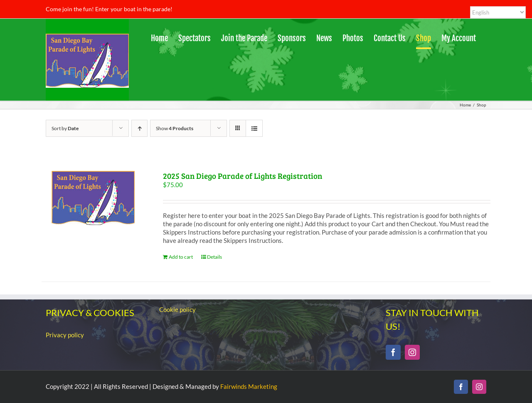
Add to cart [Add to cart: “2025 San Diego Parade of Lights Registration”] (181, 257)
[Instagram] (412, 352)
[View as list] (254, 128)
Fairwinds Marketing (249, 386)
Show (175, 128)
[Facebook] (393, 352)
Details (214, 257)
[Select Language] (498, 12)
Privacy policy (65, 335)
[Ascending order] (139, 128)
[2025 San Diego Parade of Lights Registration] (93, 198)
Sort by (65, 128)
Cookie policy (177, 309)
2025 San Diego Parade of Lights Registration (243, 176)
